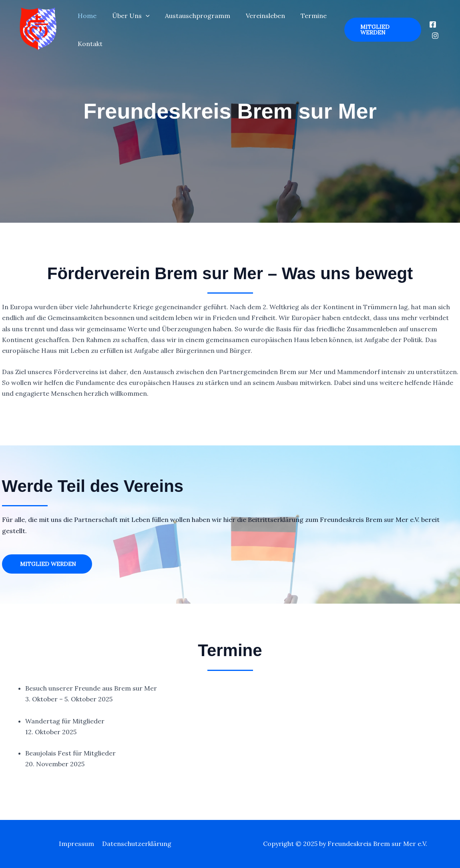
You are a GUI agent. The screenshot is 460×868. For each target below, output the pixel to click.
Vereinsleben (256, 16)
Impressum (77, 844)
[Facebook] (432, 24)
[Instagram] (434, 36)
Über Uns (127, 16)
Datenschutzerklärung (136, 844)
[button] (380, 30)
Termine (302, 16)
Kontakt (89, 44)
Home (86, 16)
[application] (142, 16)
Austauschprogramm (191, 16)
